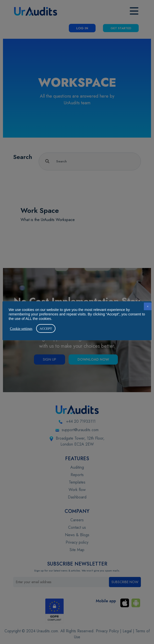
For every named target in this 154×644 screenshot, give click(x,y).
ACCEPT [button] (46, 328)
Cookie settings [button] (21, 329)
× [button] (148, 306)
